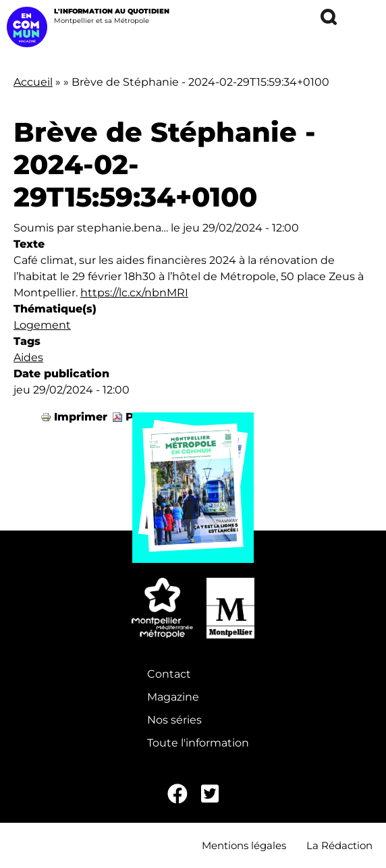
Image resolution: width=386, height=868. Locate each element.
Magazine (173, 697)
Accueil (33, 82)
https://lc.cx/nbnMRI (134, 293)
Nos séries (174, 720)
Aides (28, 357)
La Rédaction (339, 845)
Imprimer (81, 417)
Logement (42, 325)
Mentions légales (244, 845)
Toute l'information (198, 743)
